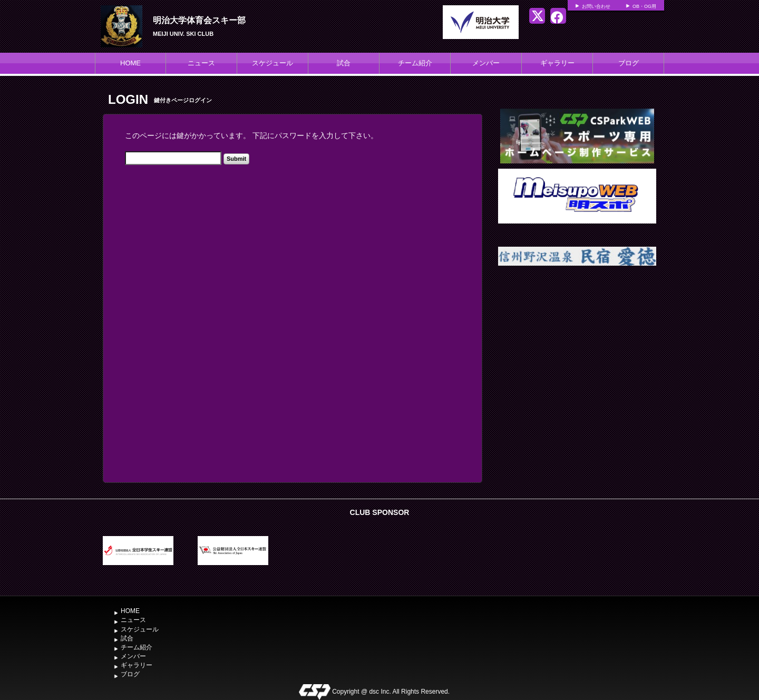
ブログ (629, 63)
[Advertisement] (577, 365)
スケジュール (273, 63)
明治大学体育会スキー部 (199, 20)
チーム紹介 (415, 63)
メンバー (486, 63)
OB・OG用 (644, 6)
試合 (344, 63)
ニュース (201, 63)
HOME (130, 63)
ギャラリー (557, 63)
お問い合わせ (596, 6)
